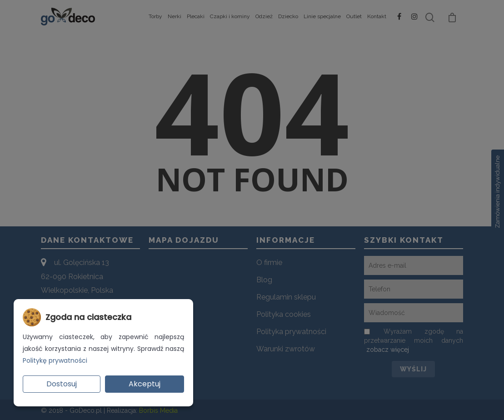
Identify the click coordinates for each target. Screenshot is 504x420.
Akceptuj (145, 384)
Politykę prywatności (55, 360)
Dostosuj (62, 384)
